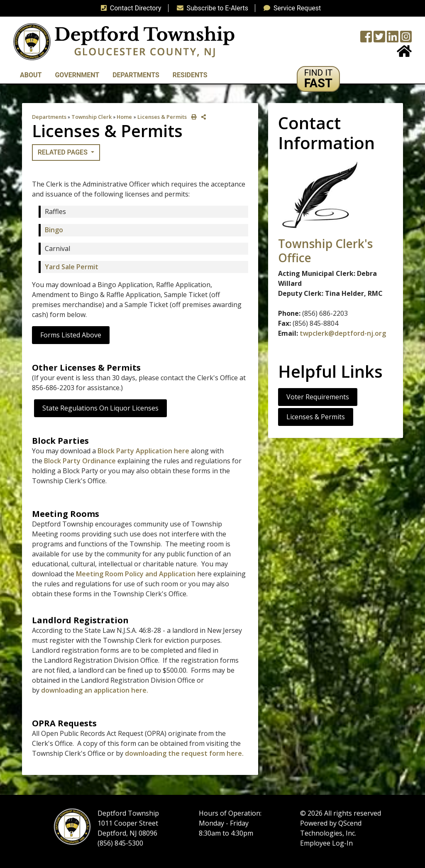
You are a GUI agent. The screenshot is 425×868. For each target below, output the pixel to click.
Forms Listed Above (71, 335)
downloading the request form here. (184, 753)
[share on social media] (202, 117)
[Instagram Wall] (406, 39)
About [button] (31, 75)
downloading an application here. (95, 690)
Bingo (54, 230)
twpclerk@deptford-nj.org (343, 333)
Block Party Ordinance (80, 461)
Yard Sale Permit (72, 267)
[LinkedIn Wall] (393, 39)
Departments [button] (136, 75)
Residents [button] (190, 75)
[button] (319, 79)
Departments (49, 117)
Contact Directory (129, 8)
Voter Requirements (318, 397)
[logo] (124, 41)
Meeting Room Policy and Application (136, 574)
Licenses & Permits (162, 117)
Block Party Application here (143, 451)
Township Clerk (92, 117)
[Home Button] (404, 54)
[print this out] (192, 117)
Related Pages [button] (64, 152)
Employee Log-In (326, 843)
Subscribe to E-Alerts (211, 8)
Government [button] (77, 75)
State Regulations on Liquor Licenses (100, 408)
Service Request (291, 8)
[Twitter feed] (379, 39)
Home (124, 117)
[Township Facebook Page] (366, 39)
